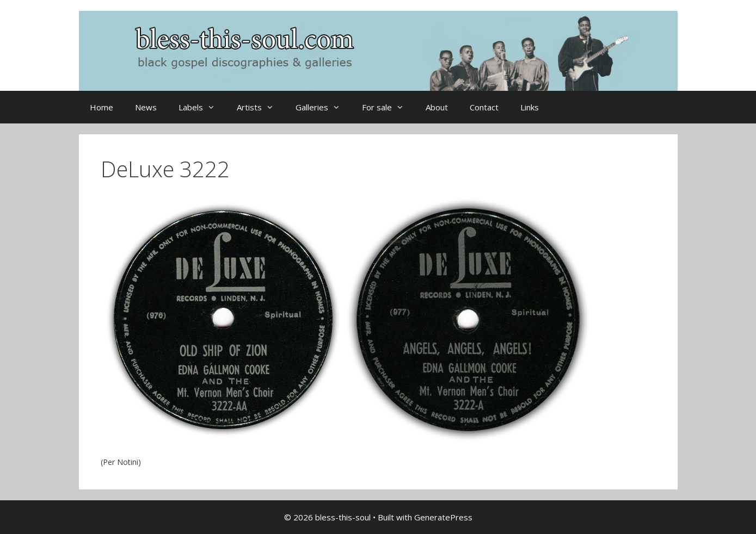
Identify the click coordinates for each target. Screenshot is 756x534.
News (146, 107)
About (437, 107)
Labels (202, 107)
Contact (484, 107)
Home (102, 107)
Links (530, 107)
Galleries (323, 107)
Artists (261, 107)
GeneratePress (443, 517)
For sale (388, 107)
